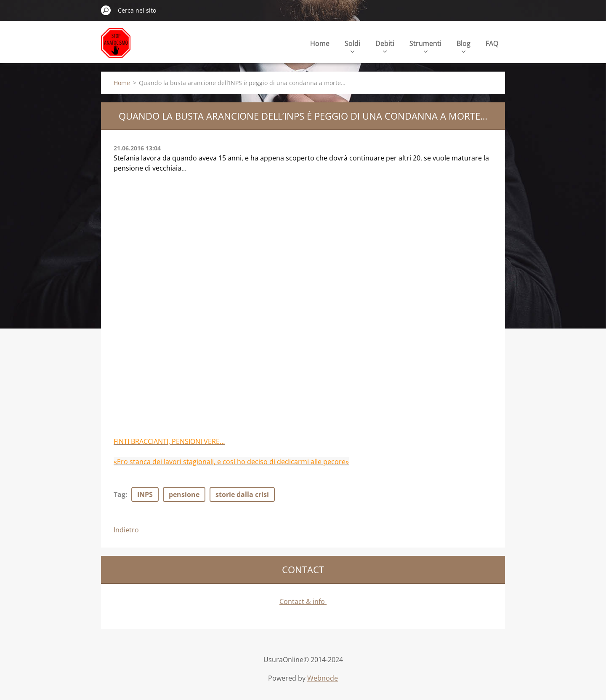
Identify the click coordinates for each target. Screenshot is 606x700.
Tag (120, 494)
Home (320, 43)
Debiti (385, 46)
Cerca (106, 10)
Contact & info (303, 601)
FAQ (492, 43)
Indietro (126, 530)
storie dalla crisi (242, 494)
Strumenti (425, 46)
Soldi (352, 46)
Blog (464, 46)
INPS (145, 494)
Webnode (323, 678)
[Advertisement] (177, 236)
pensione (184, 494)
